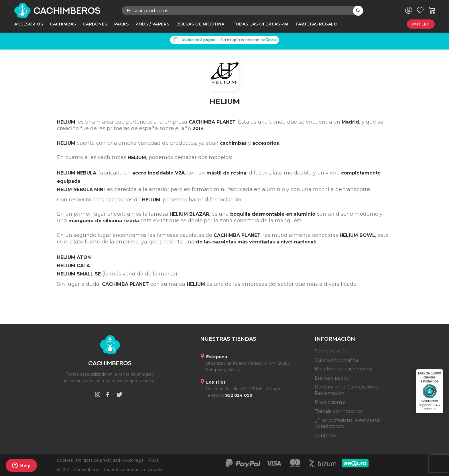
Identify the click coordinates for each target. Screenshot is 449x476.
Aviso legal (134, 460)
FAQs (153, 460)
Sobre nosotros (332, 351)
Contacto (325, 436)
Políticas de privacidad (98, 460)
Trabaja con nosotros (338, 411)
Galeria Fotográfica (336, 360)
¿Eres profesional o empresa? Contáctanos (348, 424)
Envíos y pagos (332, 378)
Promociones (330, 402)
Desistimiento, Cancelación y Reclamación (347, 390)
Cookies (65, 460)
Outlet (421, 24)
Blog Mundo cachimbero (343, 369)
